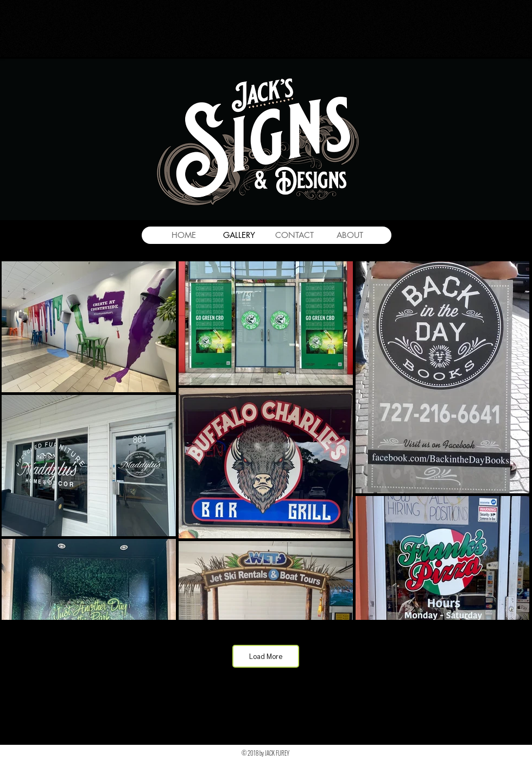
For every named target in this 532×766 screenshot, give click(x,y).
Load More (266, 656)
